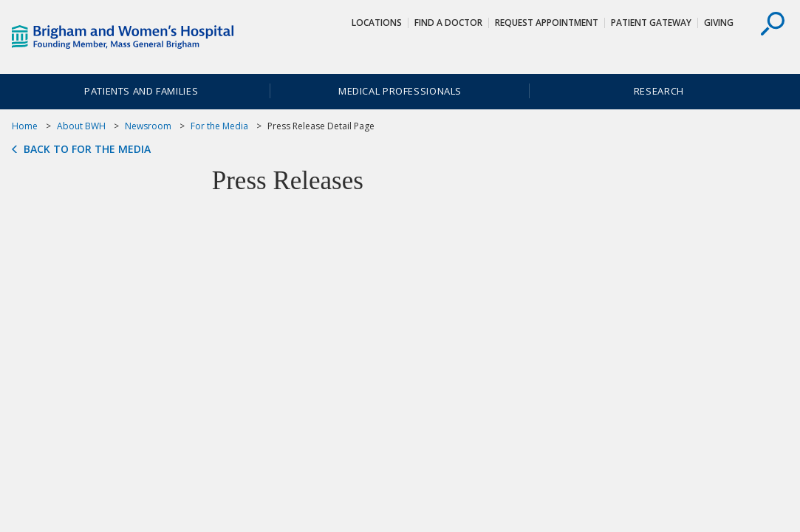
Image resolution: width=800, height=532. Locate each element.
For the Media (219, 126)
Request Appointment (547, 23)
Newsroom (148, 126)
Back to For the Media (87, 149)
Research (659, 91)
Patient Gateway (651, 23)
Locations (377, 23)
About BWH (81, 126)
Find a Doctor (448, 23)
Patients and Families (141, 91)
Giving (719, 23)
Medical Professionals (400, 91)
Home (25, 126)
